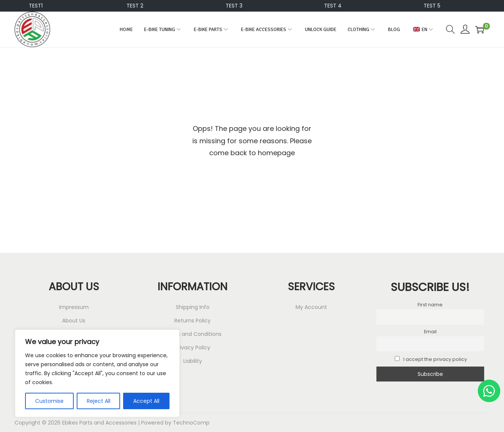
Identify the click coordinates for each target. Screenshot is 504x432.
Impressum (74, 307)
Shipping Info (193, 307)
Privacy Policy (193, 347)
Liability (193, 361)
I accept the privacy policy (431, 359)
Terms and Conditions (193, 334)
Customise (49, 401)
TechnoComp (191, 423)
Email (430, 332)
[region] (97, 373)
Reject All (99, 401)
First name (430, 305)
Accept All (146, 401)
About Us (74, 321)
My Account (311, 307)
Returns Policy (193, 321)
